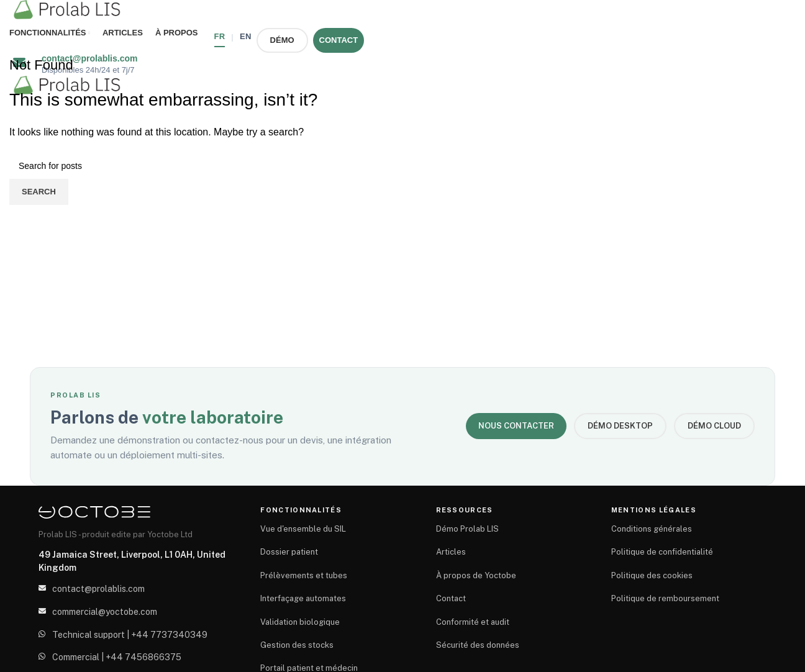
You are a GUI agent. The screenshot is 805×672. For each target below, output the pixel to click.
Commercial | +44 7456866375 (117, 657)
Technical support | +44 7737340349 (130, 635)
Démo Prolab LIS (467, 529)
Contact (451, 598)
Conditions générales (652, 529)
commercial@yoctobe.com (105, 612)
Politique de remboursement (665, 598)
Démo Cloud (714, 426)
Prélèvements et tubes (304, 575)
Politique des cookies (652, 575)
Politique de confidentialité (662, 552)
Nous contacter (516, 426)
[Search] (402, 166)
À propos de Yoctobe (476, 575)
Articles (451, 552)
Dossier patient (289, 552)
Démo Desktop (620, 426)
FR (220, 36)
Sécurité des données (478, 645)
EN (246, 36)
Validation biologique (300, 622)
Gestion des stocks (297, 645)
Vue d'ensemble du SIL (303, 529)
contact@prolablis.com (98, 589)
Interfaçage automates (303, 598)
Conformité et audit (473, 622)
